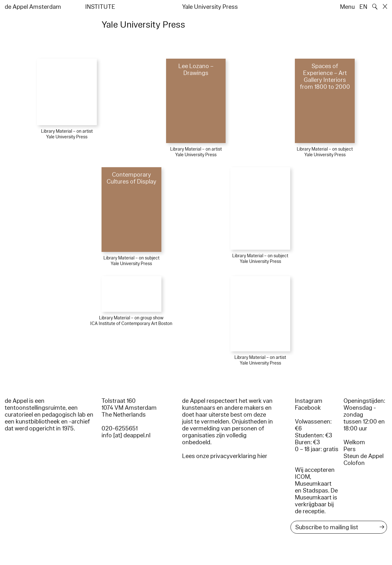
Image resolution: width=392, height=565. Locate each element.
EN (363, 7)
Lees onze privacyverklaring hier (225, 456)
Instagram (309, 401)
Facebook (308, 408)
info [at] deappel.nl (126, 435)
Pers (350, 449)
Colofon (354, 463)
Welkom (354, 442)
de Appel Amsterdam (33, 7)
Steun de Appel (363, 456)
